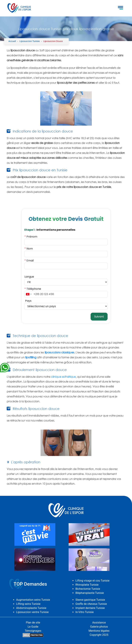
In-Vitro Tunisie (85, 612)
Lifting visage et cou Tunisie (92, 581)
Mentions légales (99, 631)
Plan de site (33, 623)
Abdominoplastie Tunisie (31, 608)
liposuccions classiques (59, 352)
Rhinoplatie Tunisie (87, 585)
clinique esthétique (63, 377)
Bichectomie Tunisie (88, 589)
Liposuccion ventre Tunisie (32, 612)
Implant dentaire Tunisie (90, 608)
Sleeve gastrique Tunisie (90, 600)
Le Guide (33, 627)
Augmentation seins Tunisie (33, 600)
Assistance (99, 623)
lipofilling (31, 357)
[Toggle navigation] (120, 8)
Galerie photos (99, 627)
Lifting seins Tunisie (28, 604)
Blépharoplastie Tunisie (90, 593)
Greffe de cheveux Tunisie (91, 604)
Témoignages (33, 631)
